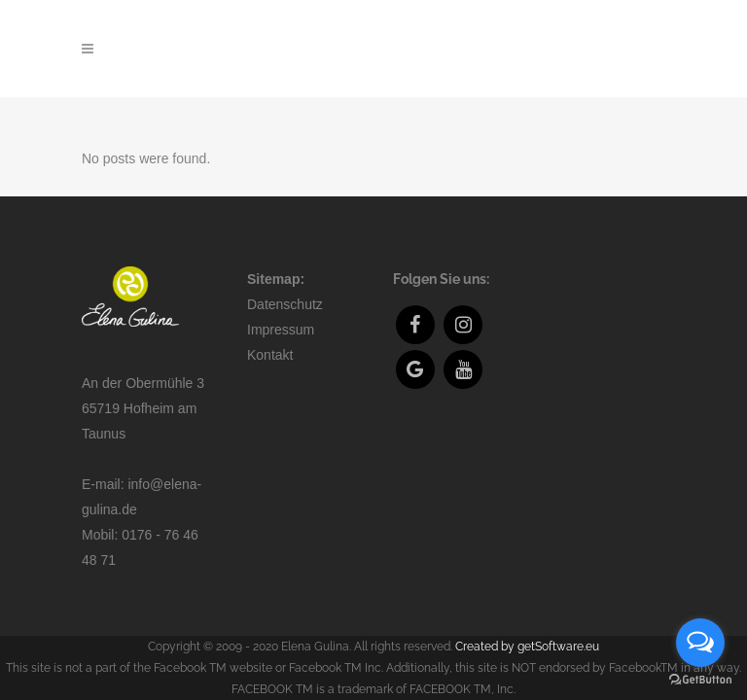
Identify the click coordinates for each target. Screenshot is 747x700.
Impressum (281, 304)
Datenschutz (285, 279)
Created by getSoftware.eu (527, 621)
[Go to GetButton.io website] (700, 680)
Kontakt (270, 330)
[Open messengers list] (700, 643)
